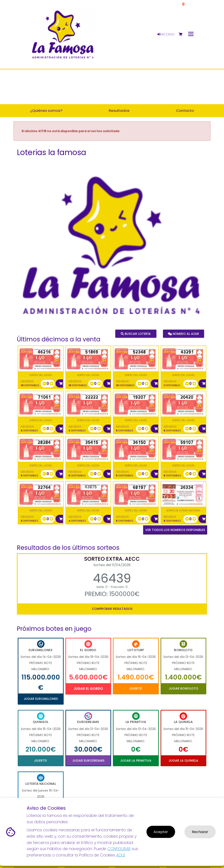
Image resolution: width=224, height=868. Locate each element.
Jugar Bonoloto (183, 688)
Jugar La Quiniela (183, 761)
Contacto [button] (185, 111)
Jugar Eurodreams (88, 761)
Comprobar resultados (112, 609)
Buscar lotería (136, 334)
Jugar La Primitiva (136, 761)
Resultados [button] (119, 111)
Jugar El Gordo (88, 689)
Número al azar (183, 334)
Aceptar (161, 832)
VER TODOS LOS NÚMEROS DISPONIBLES (175, 530)
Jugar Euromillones (41, 699)
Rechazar (200, 832)
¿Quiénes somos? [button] (46, 111)
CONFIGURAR (119, 849)
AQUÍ (121, 855)
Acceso (166, 34)
